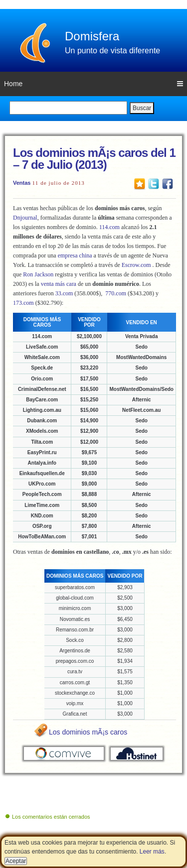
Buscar (142, 108)
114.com (109, 227)
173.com (23, 303)
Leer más (152, 852)
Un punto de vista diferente (112, 51)
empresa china (75, 255)
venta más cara (59, 284)
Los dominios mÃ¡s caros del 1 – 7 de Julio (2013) (94, 159)
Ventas (22, 183)
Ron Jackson (38, 274)
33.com (64, 293)
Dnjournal (25, 218)
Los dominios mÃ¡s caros (88, 732)
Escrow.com (136, 265)
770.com (116, 293)
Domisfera (92, 36)
